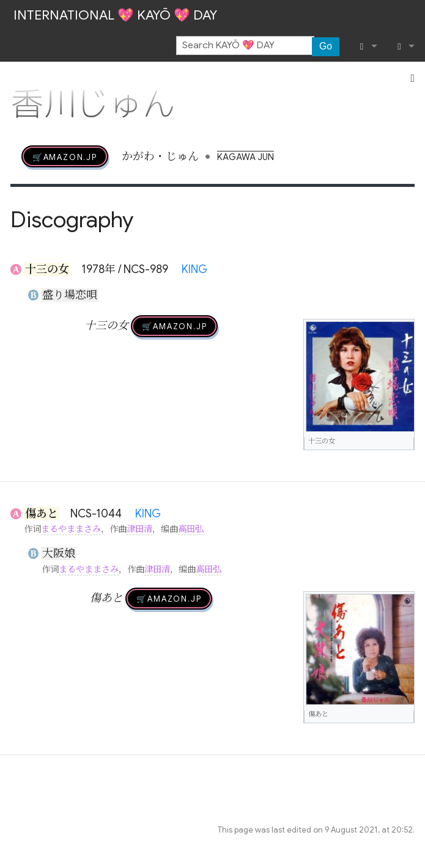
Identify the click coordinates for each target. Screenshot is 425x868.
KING (194, 269)
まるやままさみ (71, 529)
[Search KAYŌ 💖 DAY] (245, 46)
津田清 (139, 529)
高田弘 (191, 529)
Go (326, 46)
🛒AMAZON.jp (65, 156)
